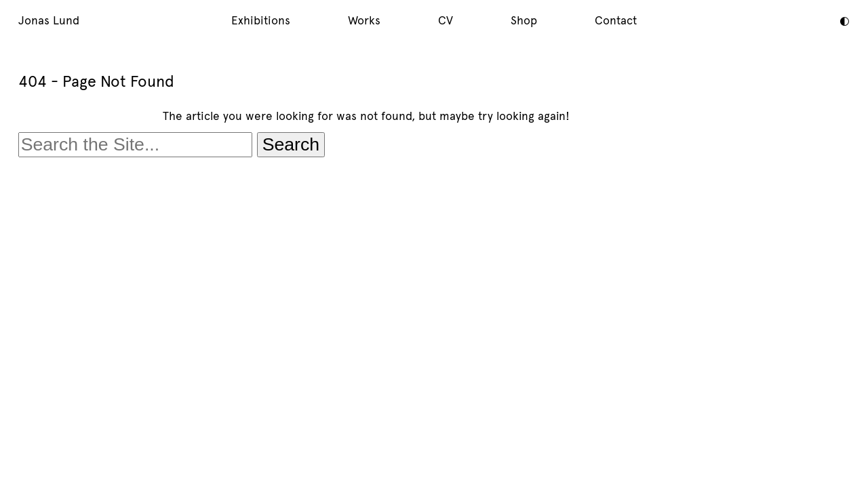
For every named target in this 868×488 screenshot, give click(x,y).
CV (446, 20)
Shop (524, 20)
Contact (616, 20)
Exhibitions (261, 20)
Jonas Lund (49, 20)
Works (364, 20)
